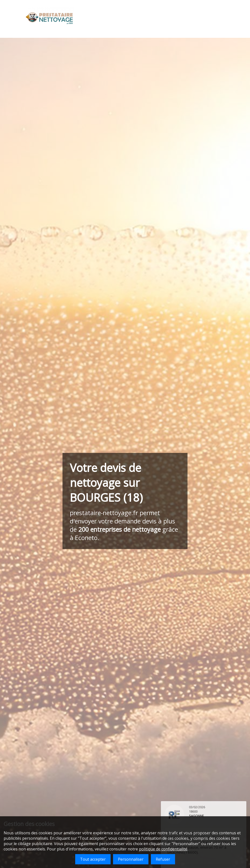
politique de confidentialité (163, 849)
